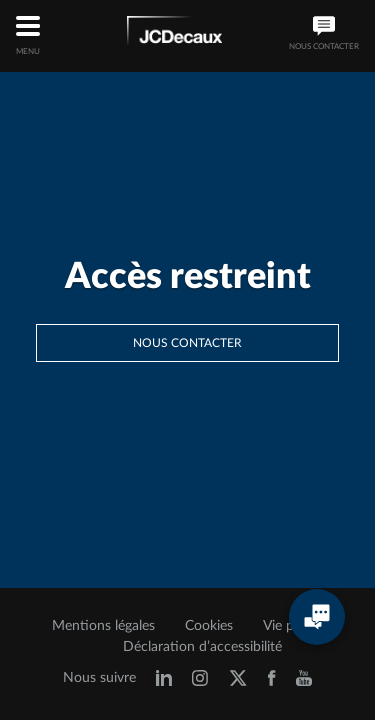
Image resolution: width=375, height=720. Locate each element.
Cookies (209, 626)
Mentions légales (103, 626)
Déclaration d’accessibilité (202, 647)
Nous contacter (187, 343)
